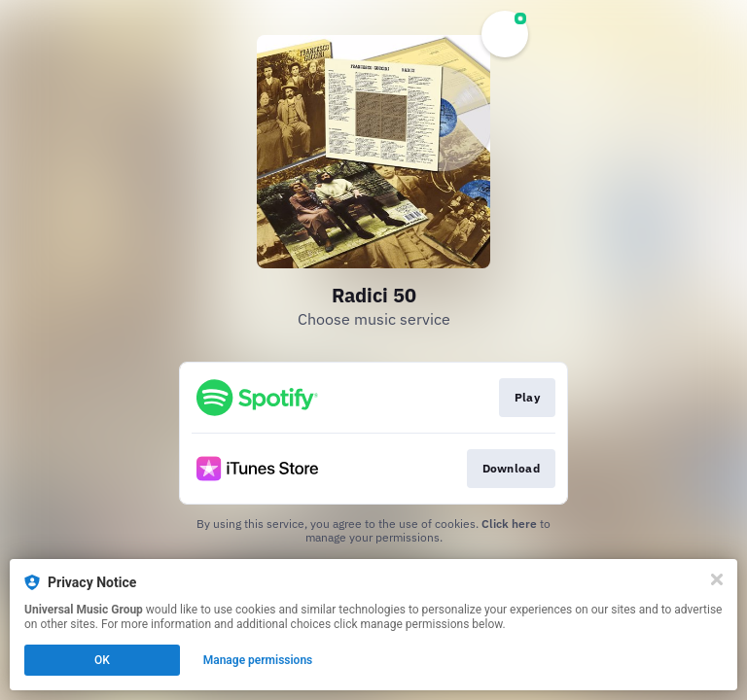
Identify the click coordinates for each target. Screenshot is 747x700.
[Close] (717, 579)
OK (102, 660)
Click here (509, 524)
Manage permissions (258, 660)
